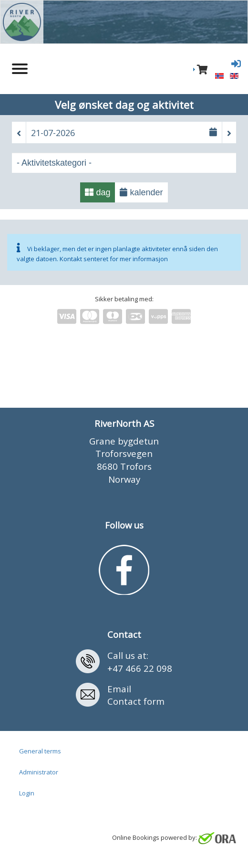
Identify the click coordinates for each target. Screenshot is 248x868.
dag (98, 192)
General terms (40, 751)
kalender (141, 192)
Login (27, 793)
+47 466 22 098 (140, 668)
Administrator (39, 772)
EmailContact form (136, 695)
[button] (19, 133)
